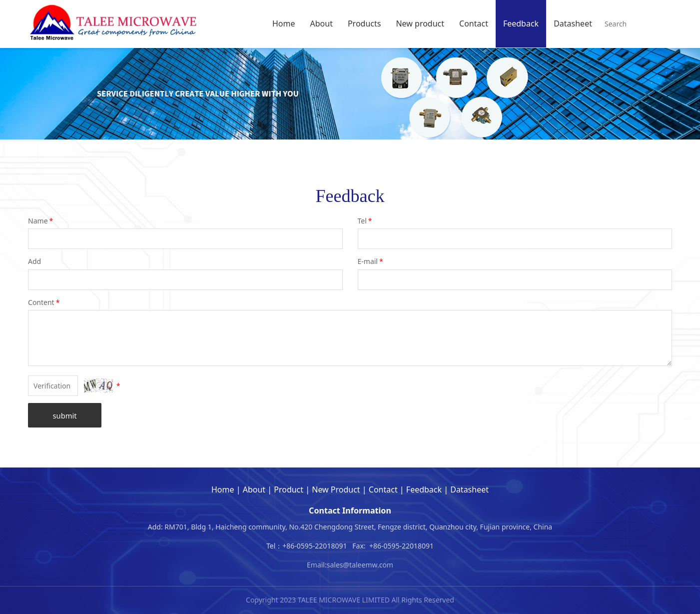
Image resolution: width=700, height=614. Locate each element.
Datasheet (573, 23)
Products (364, 23)
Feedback (521, 23)
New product (420, 23)
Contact (474, 23)
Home (284, 23)
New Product (336, 489)
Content (44, 302)
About (322, 23)
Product (289, 489)
